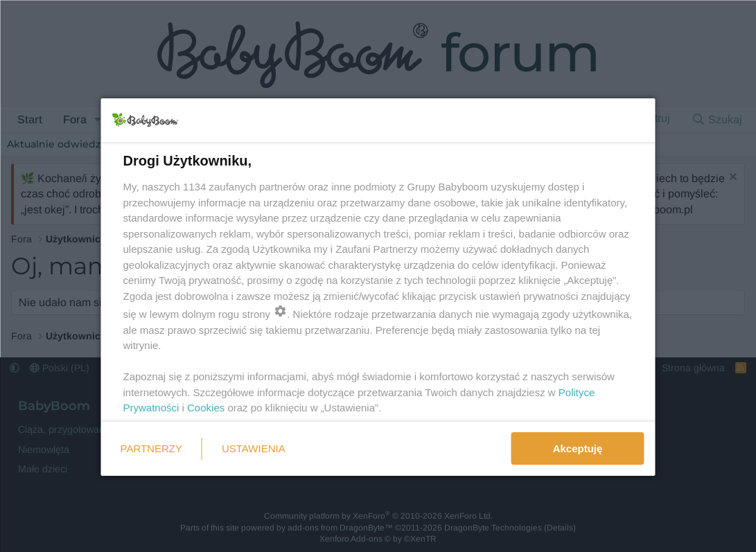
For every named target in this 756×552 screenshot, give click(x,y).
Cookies (206, 408)
